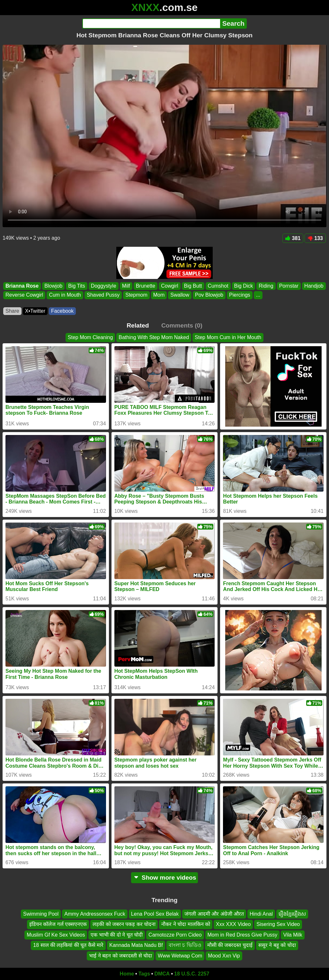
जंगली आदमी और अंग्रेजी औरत (214, 914)
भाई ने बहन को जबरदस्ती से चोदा (120, 956)
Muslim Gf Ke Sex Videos (56, 935)
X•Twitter (35, 311)
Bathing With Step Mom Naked (154, 337)
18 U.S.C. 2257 (192, 974)
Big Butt (193, 286)
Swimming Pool (41, 914)
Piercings (240, 295)
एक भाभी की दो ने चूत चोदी (117, 935)
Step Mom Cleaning (90, 337)
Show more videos (165, 878)
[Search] (151, 23)
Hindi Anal (261, 914)
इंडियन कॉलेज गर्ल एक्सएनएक (58, 925)
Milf (126, 286)
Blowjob (53, 286)
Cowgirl (169, 286)
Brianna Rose (22, 286)
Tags (144, 974)
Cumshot (218, 286)
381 (293, 238)
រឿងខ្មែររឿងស (292, 914)
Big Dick (244, 286)
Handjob (314, 286)
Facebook (62, 311)
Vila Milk (293, 935)
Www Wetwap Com (180, 956)
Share (12, 311)
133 (315, 238)
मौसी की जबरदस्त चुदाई (230, 945)
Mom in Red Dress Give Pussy (243, 935)
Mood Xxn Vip (224, 956)
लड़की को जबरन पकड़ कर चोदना (124, 925)
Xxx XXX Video (233, 925)
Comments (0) (182, 325)
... (258, 295)
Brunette (146, 286)
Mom (159, 295)
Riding (266, 286)
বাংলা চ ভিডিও (185, 945)
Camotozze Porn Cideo (175, 935)
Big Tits (76, 286)
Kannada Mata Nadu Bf (136, 945)
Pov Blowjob (209, 295)
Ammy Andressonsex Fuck (95, 914)
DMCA (162, 974)
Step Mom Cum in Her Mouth (228, 337)
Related (138, 325)
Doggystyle (104, 286)
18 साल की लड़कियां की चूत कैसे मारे (68, 945)
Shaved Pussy (103, 295)
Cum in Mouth (65, 295)
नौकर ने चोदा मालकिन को (186, 925)
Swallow (180, 295)
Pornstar (289, 286)
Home (127, 974)
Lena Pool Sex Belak (155, 914)
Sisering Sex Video (278, 925)
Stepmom (136, 295)
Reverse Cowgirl (24, 295)
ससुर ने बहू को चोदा (277, 945)
